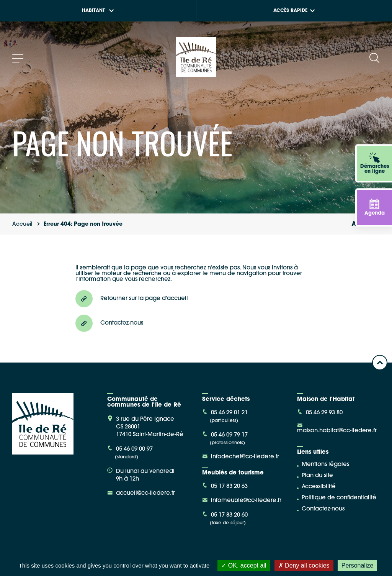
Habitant (98, 11)
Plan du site (317, 476)
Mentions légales (325, 465)
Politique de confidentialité (339, 498)
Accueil (22, 224)
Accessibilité (319, 487)
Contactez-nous (323, 509)
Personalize (358, 565)
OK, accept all (244, 565)
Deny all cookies (304, 565)
